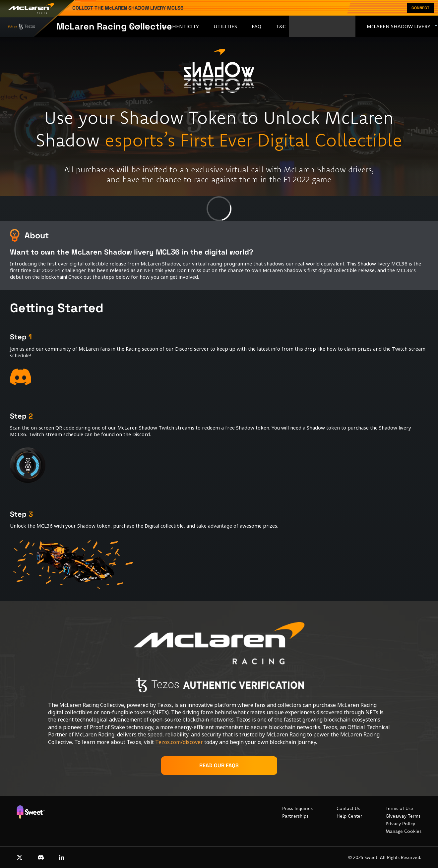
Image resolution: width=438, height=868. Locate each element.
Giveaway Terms (403, 816)
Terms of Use (399, 808)
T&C (281, 26)
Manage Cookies (404, 831)
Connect (420, 8)
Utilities (225, 26)
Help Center (349, 816)
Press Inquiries (297, 808)
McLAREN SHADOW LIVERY (399, 26)
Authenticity (180, 26)
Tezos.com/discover (179, 742)
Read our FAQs (219, 765)
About (139, 26)
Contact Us (348, 808)
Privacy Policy (400, 824)
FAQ (256, 26)
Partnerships (295, 816)
